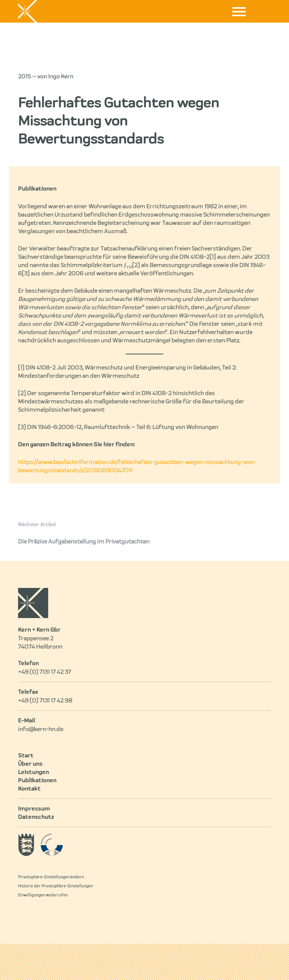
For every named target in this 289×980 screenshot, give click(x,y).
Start (26, 756)
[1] (213, 257)
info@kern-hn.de (41, 729)
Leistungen (33, 772)
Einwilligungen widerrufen (43, 895)
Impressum (34, 809)
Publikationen (37, 781)
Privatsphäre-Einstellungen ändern (51, 877)
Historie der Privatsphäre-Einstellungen (56, 886)
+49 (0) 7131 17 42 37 (45, 672)
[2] (136, 265)
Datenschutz (36, 817)
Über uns (30, 764)
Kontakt (29, 789)
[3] (26, 273)
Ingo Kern (61, 76)
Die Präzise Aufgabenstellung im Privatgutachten (84, 542)
